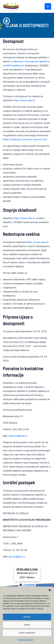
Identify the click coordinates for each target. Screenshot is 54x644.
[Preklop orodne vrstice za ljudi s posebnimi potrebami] (6, 12)
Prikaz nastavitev (27, 633)
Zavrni (27, 625)
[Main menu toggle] (48, 7)
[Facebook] (27, 585)
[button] (50, 590)
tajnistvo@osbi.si (18, 436)
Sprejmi (27, 617)
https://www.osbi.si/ (24, 100)
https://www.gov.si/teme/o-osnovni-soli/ (25, 139)
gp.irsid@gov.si (17, 557)
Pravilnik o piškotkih (26, 640)
